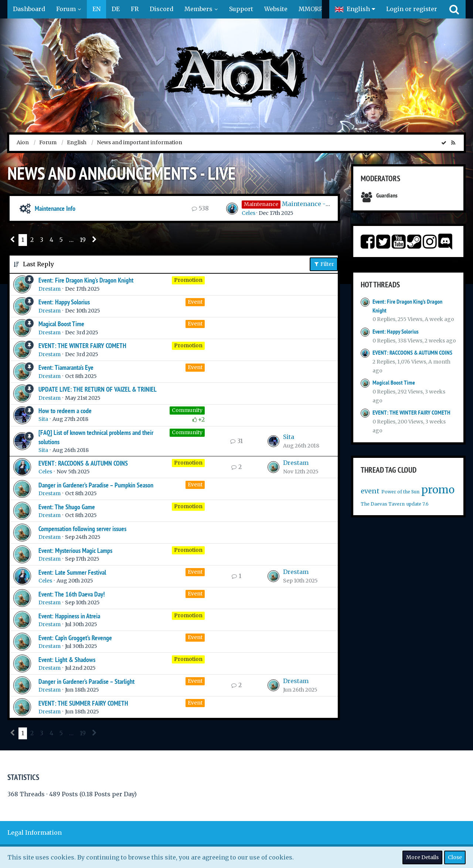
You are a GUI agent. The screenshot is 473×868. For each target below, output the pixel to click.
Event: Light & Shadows (67, 660)
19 (83, 240)
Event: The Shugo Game (67, 507)
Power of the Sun (400, 492)
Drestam (50, 289)
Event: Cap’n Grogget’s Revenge (75, 638)
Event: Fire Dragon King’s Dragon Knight (86, 280)
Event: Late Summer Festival (72, 572)
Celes (249, 213)
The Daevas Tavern (383, 504)
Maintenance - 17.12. (311, 204)
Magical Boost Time (61, 324)
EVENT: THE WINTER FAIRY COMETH (82, 346)
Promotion (188, 280)
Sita (43, 419)
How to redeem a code (65, 411)
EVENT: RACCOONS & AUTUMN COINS (83, 463)
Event (195, 302)
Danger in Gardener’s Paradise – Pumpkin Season (96, 485)
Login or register (412, 9)
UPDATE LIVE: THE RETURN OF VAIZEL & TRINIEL (98, 389)
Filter (324, 264)
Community (187, 410)
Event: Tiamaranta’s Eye (66, 367)
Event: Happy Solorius (64, 302)
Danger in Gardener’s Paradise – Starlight (86, 681)
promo (438, 490)
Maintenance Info (55, 208)
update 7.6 (418, 504)
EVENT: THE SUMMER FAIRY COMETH (83, 703)
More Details (422, 857)
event (370, 491)
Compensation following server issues (82, 529)
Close (455, 857)
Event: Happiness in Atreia (69, 616)
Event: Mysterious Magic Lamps (75, 550)
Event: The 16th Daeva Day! (72, 594)
